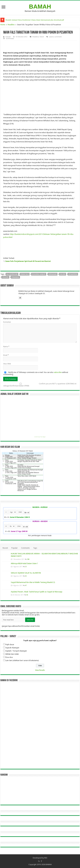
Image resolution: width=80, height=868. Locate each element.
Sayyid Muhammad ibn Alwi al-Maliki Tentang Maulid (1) (33, 582)
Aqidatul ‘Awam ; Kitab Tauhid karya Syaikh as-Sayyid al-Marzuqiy (37, 592)
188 (28, 559)
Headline (11, 25)
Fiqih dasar (10, 644)
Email (6, 355)
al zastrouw (12, 274)
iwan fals (25, 274)
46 (27, 595)
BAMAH (40, 7)
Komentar (7, 322)
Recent (5, 548)
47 (26, 585)
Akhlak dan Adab (12, 654)
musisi (63, 274)
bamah (8, 37)
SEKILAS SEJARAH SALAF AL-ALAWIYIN (26, 573)
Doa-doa (9, 657)
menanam (53, 274)
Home (3, 25)
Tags (35, 548)
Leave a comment (55, 37)
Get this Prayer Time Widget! (40, 437)
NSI (46, 858)
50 (26, 576)
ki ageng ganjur (39, 274)
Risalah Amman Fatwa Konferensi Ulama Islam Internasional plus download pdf (35, 20)
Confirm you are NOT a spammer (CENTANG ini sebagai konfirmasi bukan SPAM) (40, 385)
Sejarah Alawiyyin (12, 648)
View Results (40, 670)
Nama (6, 347)
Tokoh (42, 37)
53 (26, 567)
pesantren (73, 274)
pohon (6, 277)
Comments (25, 548)
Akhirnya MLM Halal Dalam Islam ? (24, 563)
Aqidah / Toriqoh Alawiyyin (16, 651)
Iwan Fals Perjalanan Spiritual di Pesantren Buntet (28, 261)
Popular (15, 548)
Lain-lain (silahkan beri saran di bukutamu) (22, 660)
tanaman (16, 277)
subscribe (58, 372)
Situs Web (7, 364)
